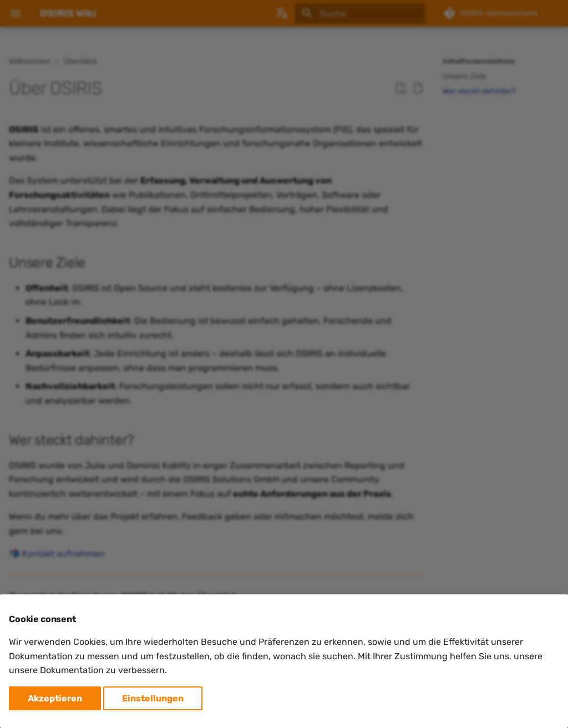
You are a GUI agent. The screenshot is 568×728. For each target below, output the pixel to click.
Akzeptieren (55, 698)
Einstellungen (153, 698)
